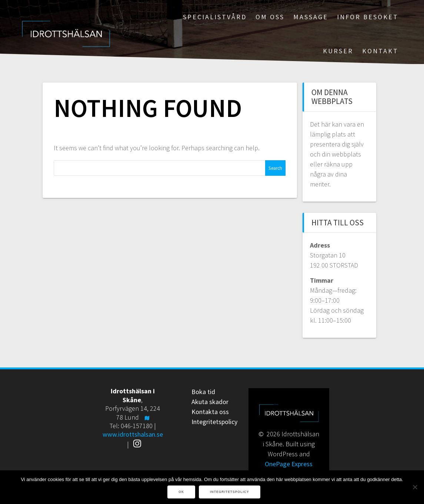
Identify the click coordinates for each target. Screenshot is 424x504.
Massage (311, 17)
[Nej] (415, 487)
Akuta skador (210, 402)
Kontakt (380, 51)
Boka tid (203, 392)
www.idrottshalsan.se (133, 434)
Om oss (270, 17)
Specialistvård (215, 17)
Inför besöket (368, 17)
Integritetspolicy (214, 422)
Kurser (338, 51)
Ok (181, 492)
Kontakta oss (210, 412)
